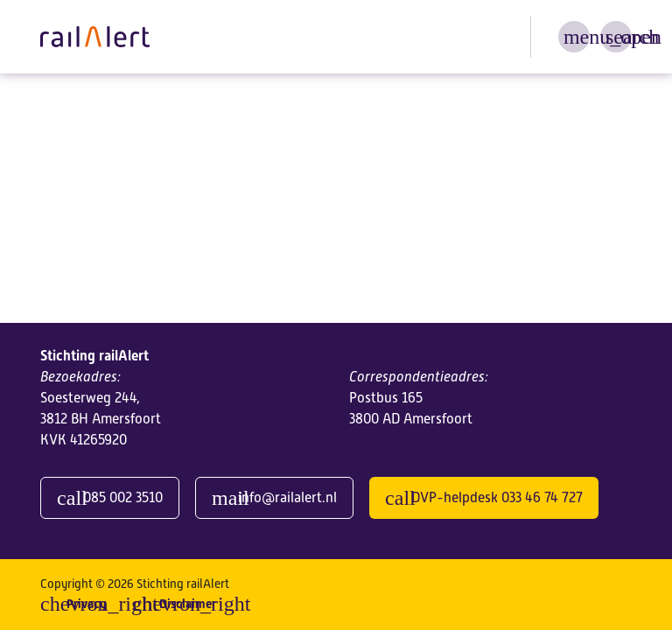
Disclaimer (188, 604)
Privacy (86, 604)
